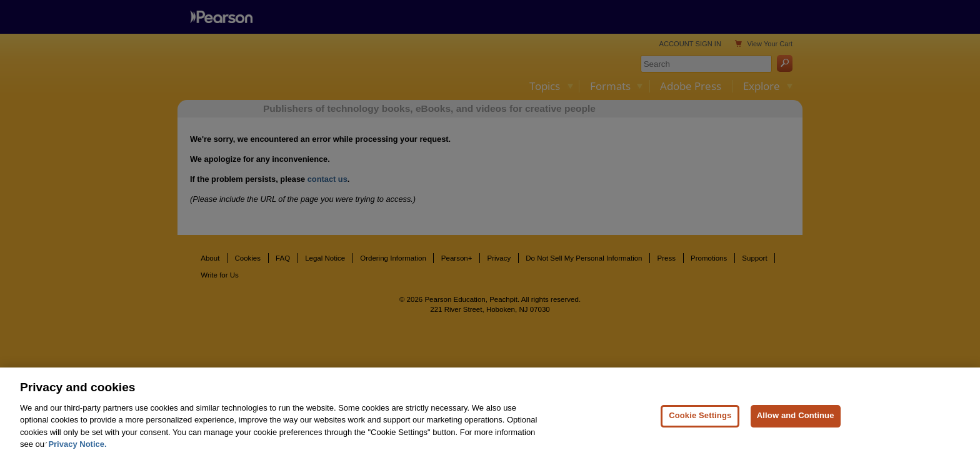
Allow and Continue (796, 423)
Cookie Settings (700, 423)
